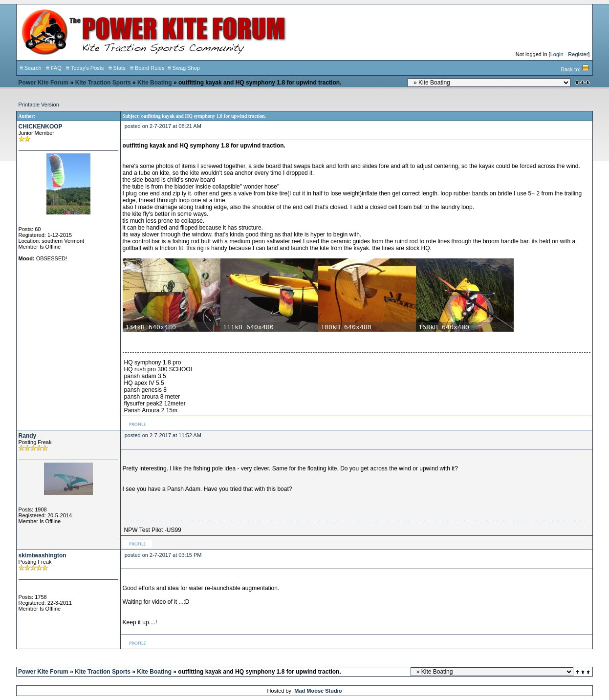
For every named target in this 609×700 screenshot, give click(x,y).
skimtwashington (43, 555)
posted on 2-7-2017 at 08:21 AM (163, 126)
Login (557, 54)
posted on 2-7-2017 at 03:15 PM (163, 555)
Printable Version (39, 105)
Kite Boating (155, 83)
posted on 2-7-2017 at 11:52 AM (163, 435)
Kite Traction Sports (103, 83)
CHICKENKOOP (41, 127)
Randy (28, 436)
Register (578, 54)
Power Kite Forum (44, 83)
